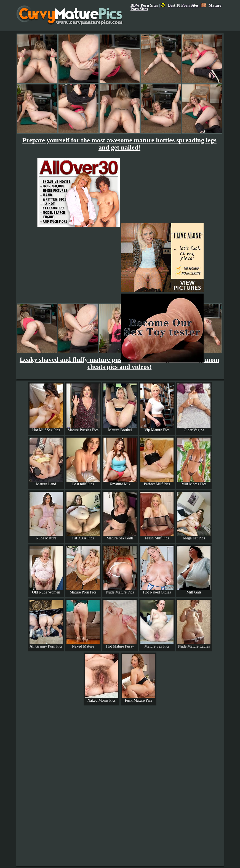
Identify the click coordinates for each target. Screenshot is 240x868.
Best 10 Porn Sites (180, 5)
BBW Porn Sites (144, 5)
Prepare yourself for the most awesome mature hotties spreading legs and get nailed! (119, 144)
